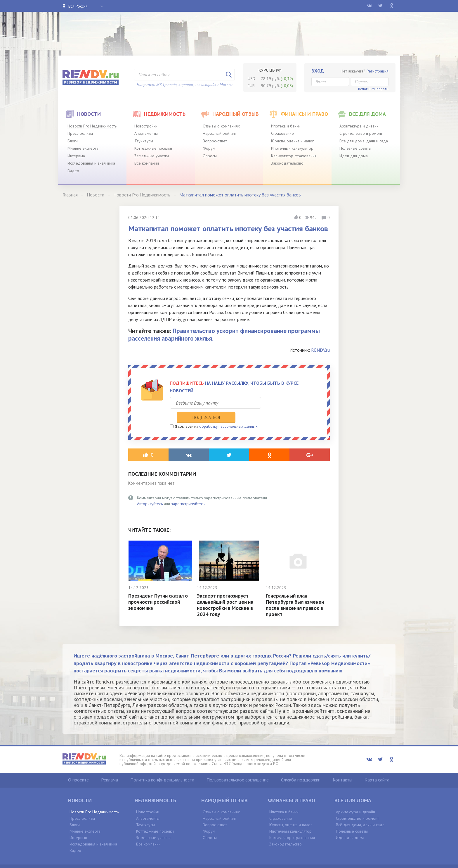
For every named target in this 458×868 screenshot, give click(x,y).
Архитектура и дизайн (359, 126)
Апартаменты (146, 133)
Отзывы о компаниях (221, 126)
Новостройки (146, 126)
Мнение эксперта (83, 148)
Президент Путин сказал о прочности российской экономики (159, 590)
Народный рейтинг (220, 133)
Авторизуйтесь (150, 492)
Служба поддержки (301, 768)
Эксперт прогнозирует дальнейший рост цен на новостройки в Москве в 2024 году (226, 593)
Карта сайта (377, 768)
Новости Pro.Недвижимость (92, 126)
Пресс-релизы (80, 133)
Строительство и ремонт (361, 133)
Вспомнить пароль (373, 89)
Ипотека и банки (286, 126)
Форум (209, 148)
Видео (73, 171)
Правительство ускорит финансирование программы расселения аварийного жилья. (224, 334)
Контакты (342, 768)
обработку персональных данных (228, 414)
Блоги (73, 141)
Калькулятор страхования (294, 156)
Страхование (282, 133)
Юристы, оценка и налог (292, 141)
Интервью (76, 156)
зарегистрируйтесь (188, 492)
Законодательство (287, 163)
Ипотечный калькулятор (292, 148)
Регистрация (378, 71)
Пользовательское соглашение (238, 768)
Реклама (110, 768)
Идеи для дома (354, 156)
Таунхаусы (144, 141)
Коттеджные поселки (153, 148)
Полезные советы (355, 148)
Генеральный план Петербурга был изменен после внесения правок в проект (296, 593)
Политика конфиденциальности (162, 768)
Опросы (210, 156)
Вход (318, 71)
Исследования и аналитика (91, 163)
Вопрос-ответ (215, 141)
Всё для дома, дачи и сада (364, 141)
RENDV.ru (320, 350)
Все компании (147, 163)
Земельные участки (152, 156)
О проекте (78, 768)
